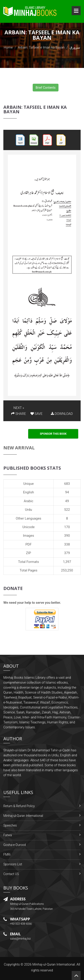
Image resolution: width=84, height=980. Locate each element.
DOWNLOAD (62, 414)
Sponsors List (13, 864)
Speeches (10, 825)
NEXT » (19, 408)
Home (8, 47)
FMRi (7, 855)
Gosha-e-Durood (15, 845)
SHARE (19, 414)
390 (67, 536)
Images (28, 536)
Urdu (29, 510)
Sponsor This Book (53, 434)
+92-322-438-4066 (21, 924)
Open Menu (76, 11)
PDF (28, 544)
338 (67, 544)
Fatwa (8, 835)
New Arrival (19, 448)
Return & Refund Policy (19, 806)
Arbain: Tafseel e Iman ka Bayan (41, 47)
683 (67, 484)
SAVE (37, 414)
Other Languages (28, 518)
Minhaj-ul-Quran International (23, 816)
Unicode (28, 527)
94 (67, 492)
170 (67, 527)
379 (67, 553)
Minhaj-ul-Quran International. (54, 964)
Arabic (29, 501)
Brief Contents (46, 88)
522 (67, 510)
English (29, 492)
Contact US (11, 874)
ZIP (29, 553)
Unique (28, 484)
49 (67, 501)
